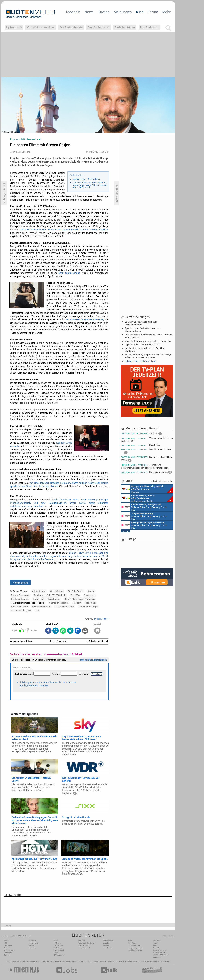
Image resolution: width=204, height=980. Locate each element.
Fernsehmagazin (33, 961)
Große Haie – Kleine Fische (46, 599)
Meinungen (123, 12)
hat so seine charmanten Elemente (85, 319)
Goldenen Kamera (20, 599)
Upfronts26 (14, 27)
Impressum (157, 957)
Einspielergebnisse (135, 948)
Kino (140, 12)
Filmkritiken (45, 961)
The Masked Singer (88, 607)
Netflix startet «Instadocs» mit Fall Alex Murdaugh (144, 350)
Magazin (73, 12)
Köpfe (56, 953)
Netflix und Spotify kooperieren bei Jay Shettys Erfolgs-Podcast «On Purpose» (148, 356)
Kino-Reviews (108, 948)
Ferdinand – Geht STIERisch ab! (50, 595)
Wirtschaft (58, 948)
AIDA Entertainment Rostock (147, 489)
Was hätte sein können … (146, 451)
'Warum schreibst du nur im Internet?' (147, 440)
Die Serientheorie (71, 27)
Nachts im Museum (59, 603)
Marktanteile (83, 945)
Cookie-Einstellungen (161, 955)
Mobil (6, 948)
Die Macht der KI (99, 27)
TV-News (57, 943)
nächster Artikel (98, 641)
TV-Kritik (106, 945)
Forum (153, 12)
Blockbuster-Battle (135, 950)
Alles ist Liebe (39, 591)
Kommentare (20, 583)
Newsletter (8, 945)
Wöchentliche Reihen (87, 943)
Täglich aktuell (84, 948)
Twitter (7, 955)
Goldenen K (90, 595)
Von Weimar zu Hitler (41, 27)
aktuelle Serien (121, 961)
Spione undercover (41, 607)
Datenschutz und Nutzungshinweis (160, 951)
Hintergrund (33, 943)
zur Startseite (59, 641)
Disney (91, 591)
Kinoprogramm (134, 961)
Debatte (106, 943)
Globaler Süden (125, 27)
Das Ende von (149, 27)
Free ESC (75, 595)
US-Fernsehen (59, 955)
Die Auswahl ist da (146, 472)
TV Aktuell (21, 961)
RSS (6, 943)
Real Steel (90, 603)
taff (37, 610)
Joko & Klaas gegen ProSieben (80, 599)
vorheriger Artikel (22, 641)
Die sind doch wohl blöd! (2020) (147, 459)
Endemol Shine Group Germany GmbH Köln (144, 507)
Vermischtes (58, 945)
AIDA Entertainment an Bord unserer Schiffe (147, 498)
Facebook (8, 953)
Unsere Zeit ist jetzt (21, 610)
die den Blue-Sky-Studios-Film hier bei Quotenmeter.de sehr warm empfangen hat (64, 230)
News (89, 12)
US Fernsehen (57, 961)
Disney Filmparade (20, 595)
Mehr (166, 12)
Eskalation (140, 445)
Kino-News (132, 943)
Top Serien (165, 961)
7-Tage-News (9, 950)
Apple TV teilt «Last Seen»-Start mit (143, 344)
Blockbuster (98, 961)
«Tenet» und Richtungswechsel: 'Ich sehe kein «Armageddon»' (145, 466)
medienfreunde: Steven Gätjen (87, 179)
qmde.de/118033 (101, 619)
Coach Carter (57, 591)
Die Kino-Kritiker (134, 945)
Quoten (104, 12)
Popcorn (77, 603)
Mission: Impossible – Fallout (28, 603)
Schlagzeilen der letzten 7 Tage (140, 361)
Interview (32, 948)
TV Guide (89, 961)
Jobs (155, 945)
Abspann (142, 434)
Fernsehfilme (109, 961)
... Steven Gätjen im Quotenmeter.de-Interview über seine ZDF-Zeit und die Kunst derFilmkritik (90, 185)
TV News (67, 961)
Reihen (32, 945)
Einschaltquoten (78, 961)
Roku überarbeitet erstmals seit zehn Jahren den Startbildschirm (149, 336)
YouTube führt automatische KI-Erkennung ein (148, 341)
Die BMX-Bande (75, 591)
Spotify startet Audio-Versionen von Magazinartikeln (142, 330)
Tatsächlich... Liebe (65, 607)
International (59, 950)
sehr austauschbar (69, 273)
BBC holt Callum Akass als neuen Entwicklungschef (141, 323)
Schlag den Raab (19, 607)
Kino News (12, 961)
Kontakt (156, 948)
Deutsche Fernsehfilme (150, 961)
